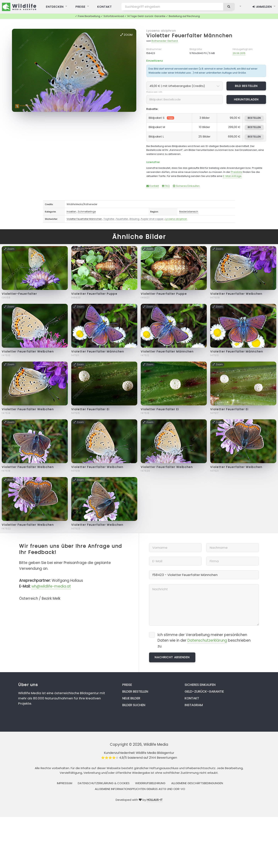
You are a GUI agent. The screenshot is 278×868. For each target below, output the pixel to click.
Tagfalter (109, 219)
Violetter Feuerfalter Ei (90, 409)
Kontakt (153, 186)
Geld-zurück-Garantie (204, 691)
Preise (127, 685)
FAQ (166, 186)
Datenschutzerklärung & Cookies (104, 783)
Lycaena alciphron (161, 31)
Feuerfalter (122, 219)
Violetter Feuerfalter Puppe (94, 294)
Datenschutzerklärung (207, 640)
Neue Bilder (131, 698)
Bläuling (134, 219)
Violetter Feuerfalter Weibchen (236, 294)
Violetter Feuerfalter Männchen (189, 36)
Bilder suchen (134, 705)
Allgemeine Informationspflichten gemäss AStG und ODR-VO (140, 789)
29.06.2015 (239, 53)
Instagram (194, 705)
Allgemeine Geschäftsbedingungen (197, 783)
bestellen (254, 118)
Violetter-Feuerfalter (19, 294)
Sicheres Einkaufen (186, 186)
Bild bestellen (246, 86)
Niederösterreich (189, 212)
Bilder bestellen (135, 691)
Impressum (65, 783)
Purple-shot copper (152, 219)
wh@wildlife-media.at (51, 586)
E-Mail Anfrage (232, 176)
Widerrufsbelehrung (150, 783)
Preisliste (237, 172)
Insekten (71, 212)
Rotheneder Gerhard (165, 41)
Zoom (126, 35)
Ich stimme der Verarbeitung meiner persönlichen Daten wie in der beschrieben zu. (204, 641)
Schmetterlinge (87, 212)
